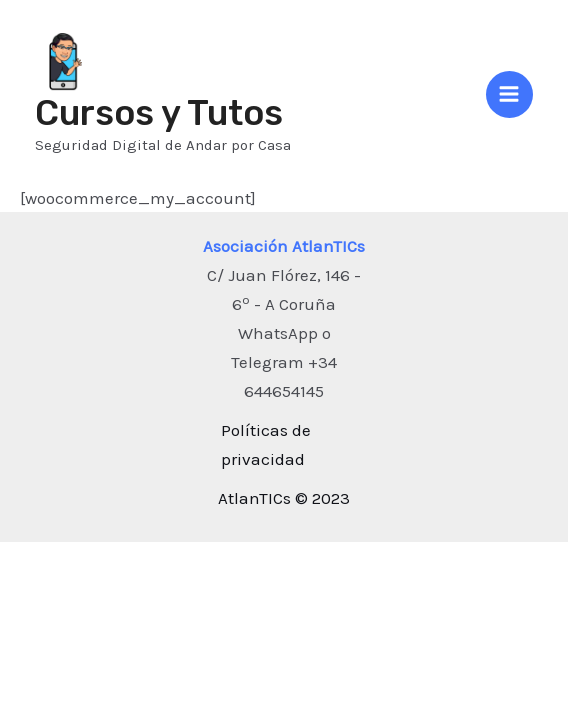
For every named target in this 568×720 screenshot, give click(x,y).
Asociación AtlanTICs (284, 246)
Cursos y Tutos (159, 113)
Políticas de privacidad (266, 444)
